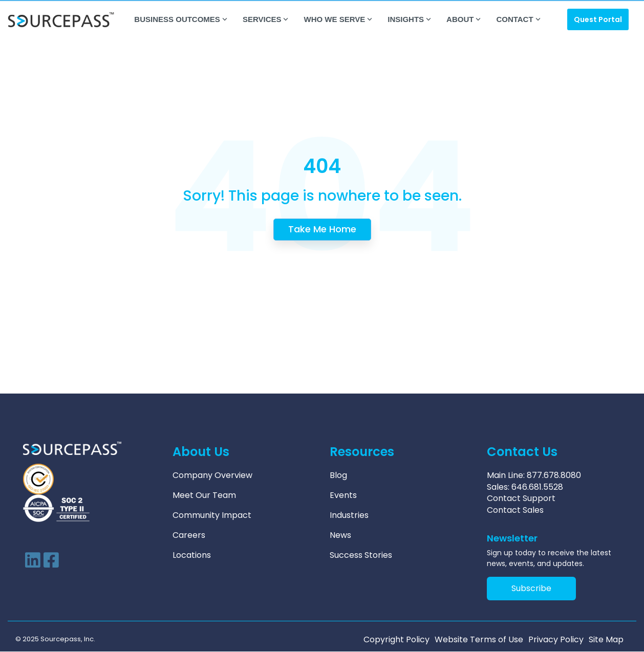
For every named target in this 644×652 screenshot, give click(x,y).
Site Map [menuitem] (606, 640)
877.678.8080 (554, 475)
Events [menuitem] (343, 495)
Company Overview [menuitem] (212, 475)
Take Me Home (322, 229)
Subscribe (531, 588)
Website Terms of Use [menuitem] (479, 640)
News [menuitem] (340, 535)
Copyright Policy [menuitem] (396, 640)
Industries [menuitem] (349, 515)
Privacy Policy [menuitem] (556, 640)
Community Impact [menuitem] (212, 515)
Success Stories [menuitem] (361, 555)
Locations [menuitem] (192, 555)
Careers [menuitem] (189, 535)
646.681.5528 (537, 487)
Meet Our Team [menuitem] (204, 495)
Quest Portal (598, 19)
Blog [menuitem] (338, 475)
